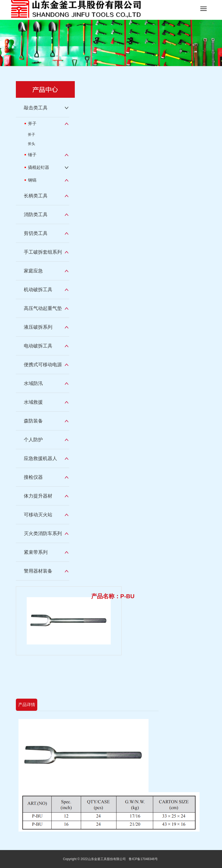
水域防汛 (33, 383)
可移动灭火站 (38, 515)
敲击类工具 (36, 108)
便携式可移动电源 (43, 365)
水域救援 (33, 402)
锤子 (31, 155)
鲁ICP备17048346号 (143, 859)
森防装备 (33, 421)
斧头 (31, 144)
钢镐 (31, 180)
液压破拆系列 (38, 327)
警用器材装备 (38, 571)
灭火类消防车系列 (43, 533)
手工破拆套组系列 (43, 252)
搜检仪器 (33, 477)
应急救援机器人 (40, 458)
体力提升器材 (38, 496)
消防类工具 (36, 215)
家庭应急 (33, 271)
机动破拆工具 (38, 290)
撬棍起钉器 (37, 167)
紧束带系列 (36, 552)
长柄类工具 (36, 196)
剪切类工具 (36, 233)
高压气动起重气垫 (43, 308)
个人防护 (33, 440)
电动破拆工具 (38, 346)
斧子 (31, 124)
